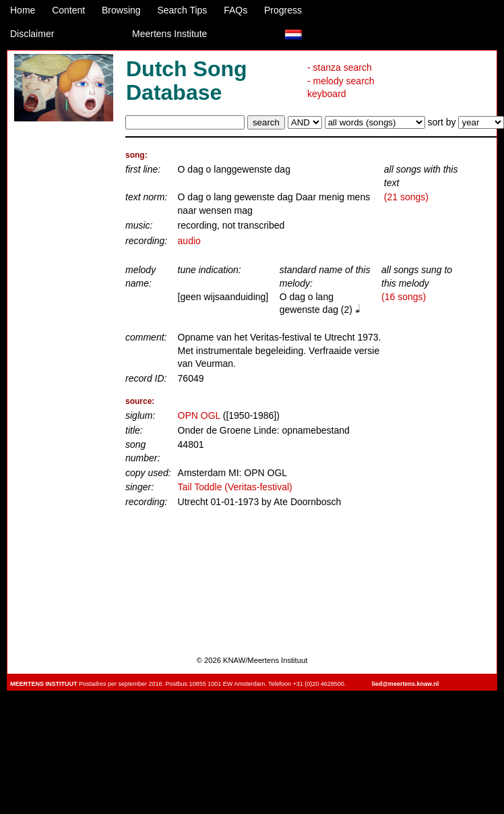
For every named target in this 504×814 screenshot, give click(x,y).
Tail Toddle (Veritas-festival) (235, 487)
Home (23, 10)
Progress (283, 10)
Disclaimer (32, 34)
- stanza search (340, 67)
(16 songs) (404, 297)
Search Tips (182, 10)
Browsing (121, 10)
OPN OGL (199, 415)
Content (68, 10)
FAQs (235, 10)
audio (189, 241)
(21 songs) (406, 197)
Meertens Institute (169, 34)
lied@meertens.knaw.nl (405, 684)
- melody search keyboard (341, 88)
